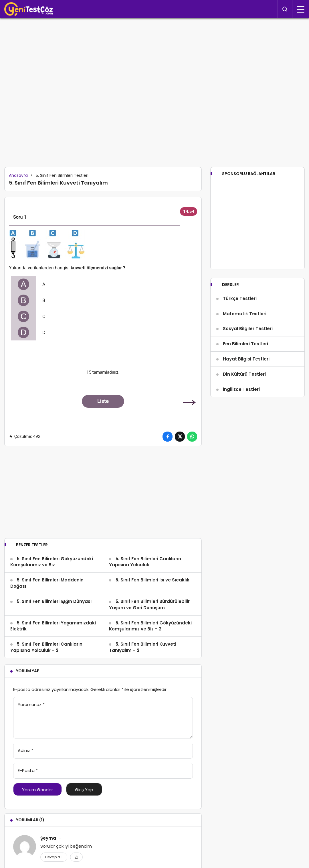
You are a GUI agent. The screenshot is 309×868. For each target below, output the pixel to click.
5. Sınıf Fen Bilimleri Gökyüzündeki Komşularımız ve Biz (52, 562)
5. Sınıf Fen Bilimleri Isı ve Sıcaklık (152, 580)
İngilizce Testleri (241, 410)
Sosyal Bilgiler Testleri (248, 350)
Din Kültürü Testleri (244, 395)
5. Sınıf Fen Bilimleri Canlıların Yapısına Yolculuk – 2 (46, 647)
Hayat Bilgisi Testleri (246, 380)
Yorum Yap (28, 671)
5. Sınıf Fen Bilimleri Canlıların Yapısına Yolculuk (145, 562)
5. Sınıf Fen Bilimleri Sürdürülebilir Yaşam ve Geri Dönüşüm (149, 605)
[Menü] (301, 9)
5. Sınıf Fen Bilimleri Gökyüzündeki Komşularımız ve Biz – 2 (150, 626)
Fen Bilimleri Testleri (245, 365)
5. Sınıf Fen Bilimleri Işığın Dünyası (54, 601)
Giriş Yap (84, 790)
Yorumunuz (31, 705)
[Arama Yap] (285, 9)
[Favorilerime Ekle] (76, 857)
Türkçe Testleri (240, 320)
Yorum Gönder (37, 790)
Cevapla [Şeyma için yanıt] (54, 857)
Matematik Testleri (245, 335)
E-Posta (28, 770)
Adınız (25, 750)
